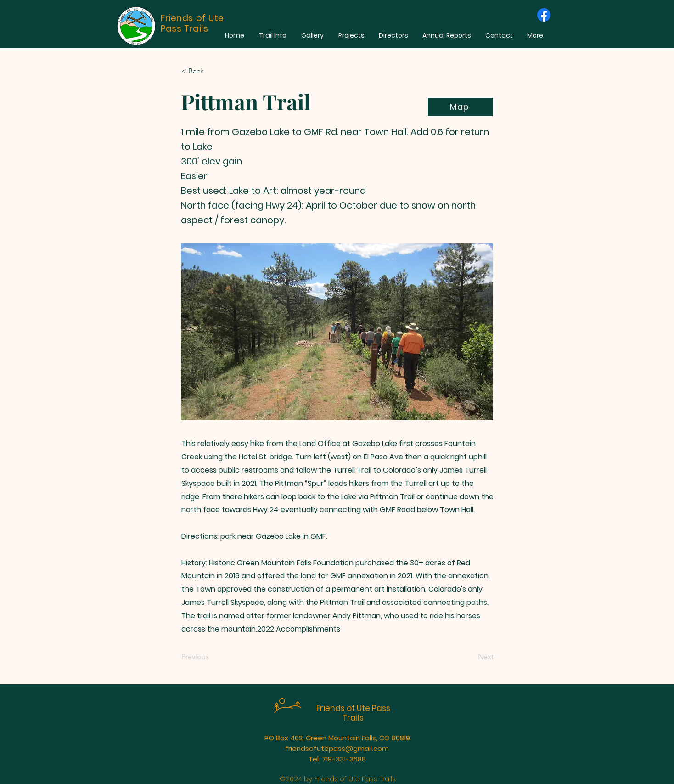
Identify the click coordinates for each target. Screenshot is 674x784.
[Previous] (212, 657)
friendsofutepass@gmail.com (337, 748)
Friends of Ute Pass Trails (353, 713)
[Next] (471, 657)
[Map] (461, 107)
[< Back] (212, 71)
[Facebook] (544, 15)
